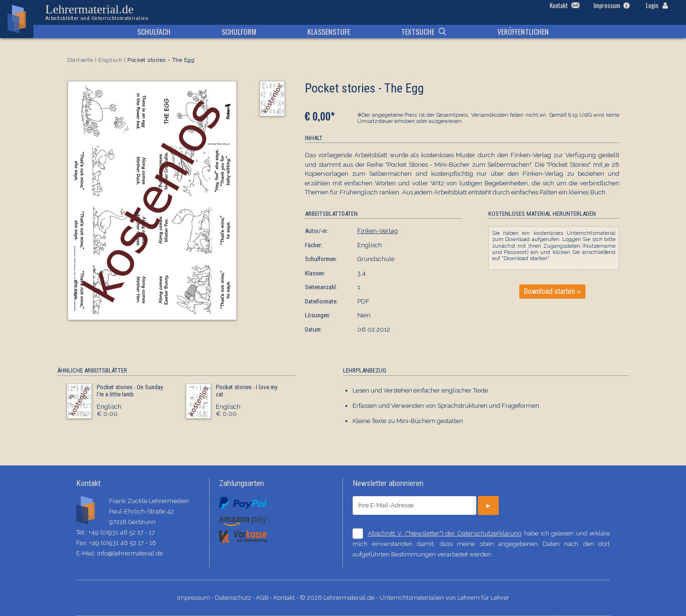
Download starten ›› (552, 292)
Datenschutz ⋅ (235, 598)
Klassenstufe (329, 31)
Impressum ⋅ (196, 598)
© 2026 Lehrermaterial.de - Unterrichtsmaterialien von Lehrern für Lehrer (404, 598)
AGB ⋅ (265, 598)
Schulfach (154, 31)
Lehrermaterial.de (97, 12)
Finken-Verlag (378, 231)
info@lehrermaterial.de (130, 553)
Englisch (110, 60)
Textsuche (418, 31)
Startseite (80, 60)
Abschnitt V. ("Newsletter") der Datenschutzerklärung (445, 533)
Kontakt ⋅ (287, 598)
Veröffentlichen (523, 31)
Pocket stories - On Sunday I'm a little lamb (130, 391)
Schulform (239, 31)
